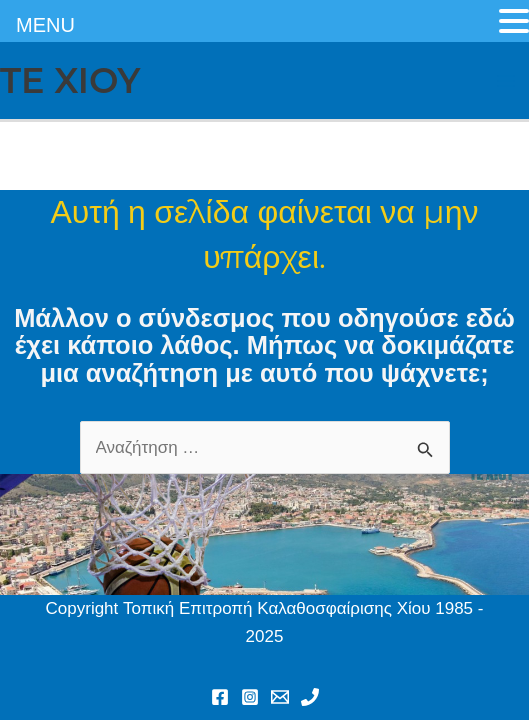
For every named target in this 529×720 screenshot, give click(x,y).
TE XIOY (70, 80)
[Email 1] (280, 697)
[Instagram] (250, 697)
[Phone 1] (310, 697)
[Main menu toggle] (507, 81)
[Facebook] (220, 697)
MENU (45, 25)
